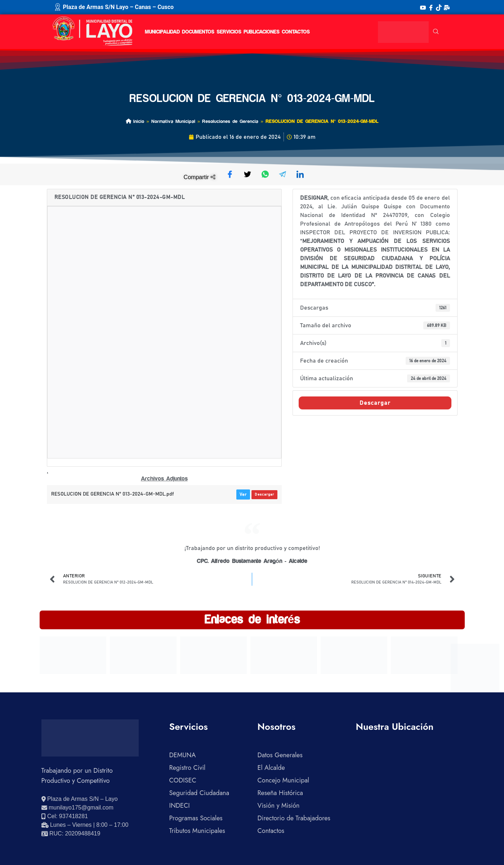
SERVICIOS (229, 32)
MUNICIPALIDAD (162, 32)
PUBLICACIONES (262, 32)
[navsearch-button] (436, 32)
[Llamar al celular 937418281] (65, 816)
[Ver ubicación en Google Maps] (80, 799)
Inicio (135, 121)
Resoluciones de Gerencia (230, 121)
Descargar (264, 494)
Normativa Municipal (173, 121)
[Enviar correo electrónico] (77, 808)
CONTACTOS (296, 32)
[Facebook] (431, 7)
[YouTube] (423, 7)
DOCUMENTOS (198, 32)
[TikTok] (439, 7)
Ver (243, 494)
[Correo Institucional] (447, 7)
